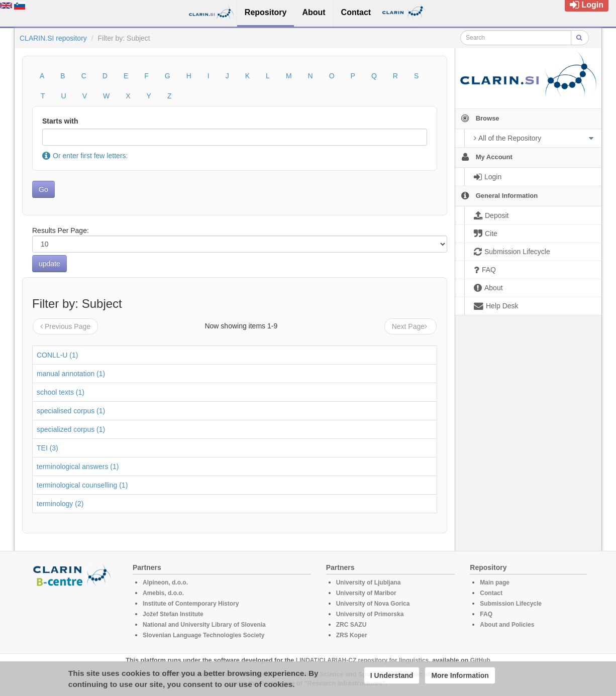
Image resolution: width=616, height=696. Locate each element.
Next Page (410, 326)
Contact (491, 593)
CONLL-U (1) (57, 355)
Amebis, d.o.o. (163, 593)
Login (587, 5)
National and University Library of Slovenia (204, 625)
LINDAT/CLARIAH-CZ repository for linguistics (362, 660)
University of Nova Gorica (373, 604)
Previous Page (65, 326)
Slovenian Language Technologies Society (204, 635)
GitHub (480, 660)
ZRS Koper (352, 635)
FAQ (486, 614)
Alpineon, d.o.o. (165, 583)
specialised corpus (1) (71, 411)
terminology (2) (60, 504)
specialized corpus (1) (71, 429)
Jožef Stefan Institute (173, 614)
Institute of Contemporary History (191, 604)
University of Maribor (366, 593)
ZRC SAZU (351, 625)
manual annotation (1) (71, 374)
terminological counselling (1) (82, 485)
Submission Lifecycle (511, 604)
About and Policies (507, 625)
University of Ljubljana (369, 583)
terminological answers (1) (78, 467)
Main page (495, 583)
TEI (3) (47, 448)
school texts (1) (61, 392)
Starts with (60, 121)
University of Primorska (370, 614)
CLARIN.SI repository (53, 38)
